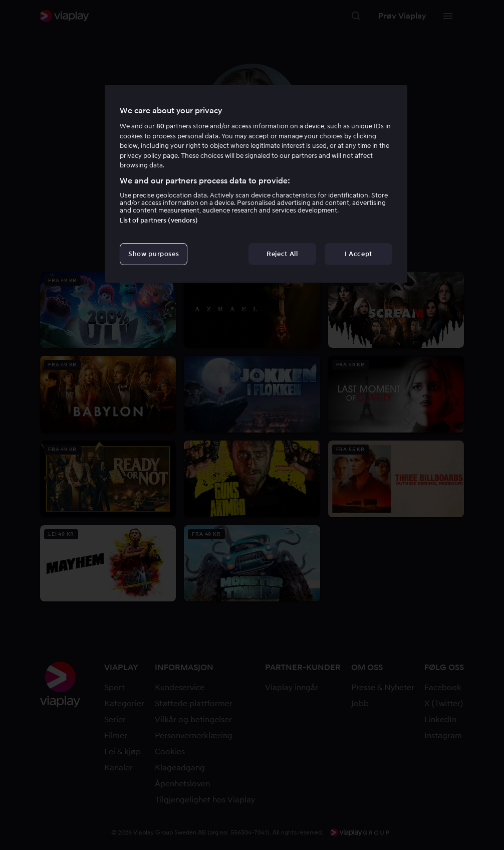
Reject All (282, 254)
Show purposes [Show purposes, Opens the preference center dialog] (154, 254)
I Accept (358, 254)
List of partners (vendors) (159, 220)
